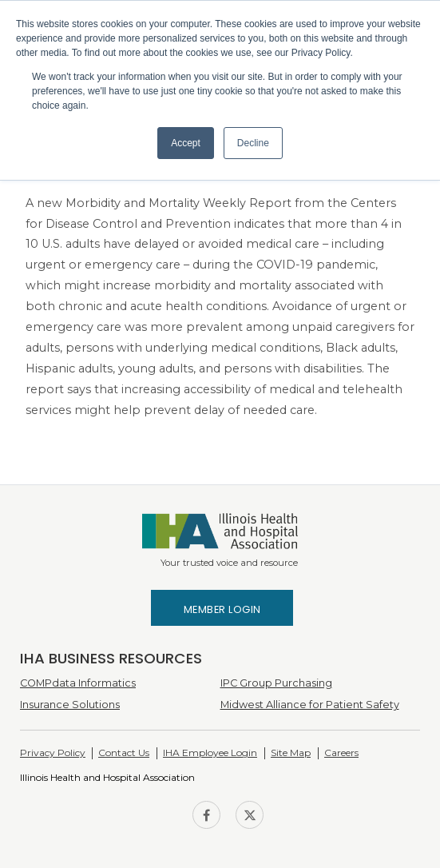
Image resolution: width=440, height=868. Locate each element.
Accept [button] (186, 143)
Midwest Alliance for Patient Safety (310, 705)
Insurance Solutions (70, 705)
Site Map (291, 753)
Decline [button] (253, 143)
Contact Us (124, 753)
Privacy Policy (53, 753)
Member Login (222, 609)
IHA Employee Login (210, 753)
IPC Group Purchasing (276, 683)
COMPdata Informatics (78, 683)
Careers (341, 753)
